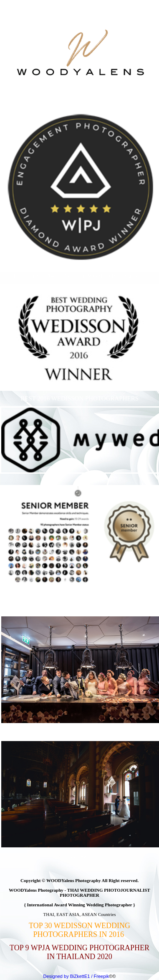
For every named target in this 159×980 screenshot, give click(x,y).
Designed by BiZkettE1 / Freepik (76, 976)
